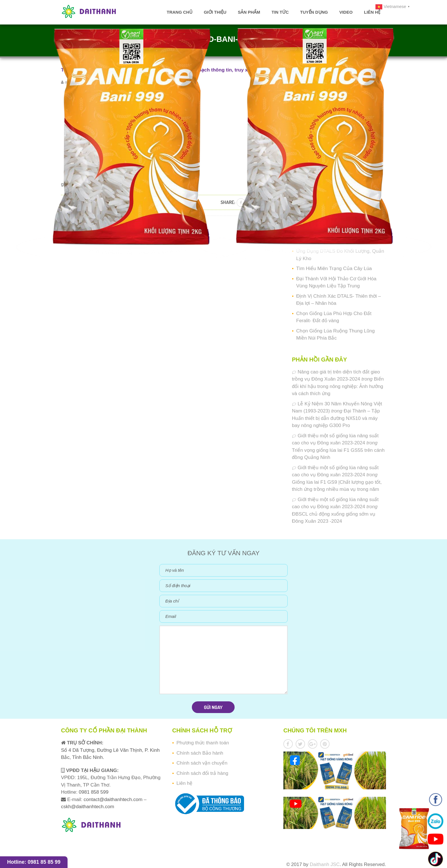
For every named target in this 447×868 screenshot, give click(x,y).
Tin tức (280, 12)
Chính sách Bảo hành (200, 753)
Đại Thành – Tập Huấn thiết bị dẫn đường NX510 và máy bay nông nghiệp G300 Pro (336, 418)
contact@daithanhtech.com (114, 799)
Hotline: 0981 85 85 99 (34, 862)
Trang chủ (180, 12)
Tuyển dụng (314, 12)
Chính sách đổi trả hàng (202, 773)
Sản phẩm (249, 12)
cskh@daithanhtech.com (88, 807)
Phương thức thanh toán (203, 743)
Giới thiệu (215, 12)
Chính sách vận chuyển (202, 763)
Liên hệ (372, 12)
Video (346, 12)
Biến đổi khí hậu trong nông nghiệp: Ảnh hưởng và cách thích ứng (338, 386)
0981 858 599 (93, 792)
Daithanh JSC (325, 864)
